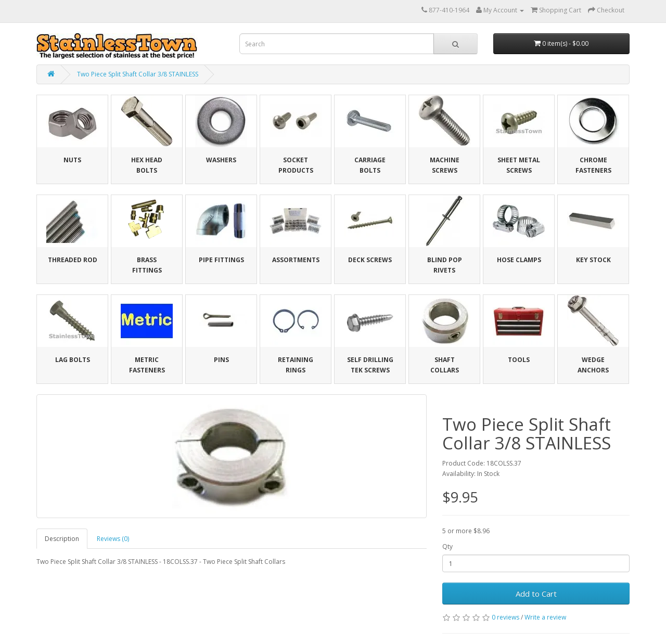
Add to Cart (536, 594)
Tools (519, 360)
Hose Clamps (519, 260)
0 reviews (505, 617)
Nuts (72, 160)
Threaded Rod (73, 260)
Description (62, 539)
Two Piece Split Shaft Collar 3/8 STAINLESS (138, 74)
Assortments (296, 260)
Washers (221, 160)
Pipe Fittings (221, 260)
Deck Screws (370, 260)
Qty (447, 546)
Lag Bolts (73, 360)
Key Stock (593, 260)
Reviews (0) (113, 539)
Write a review (545, 617)
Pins (221, 360)
